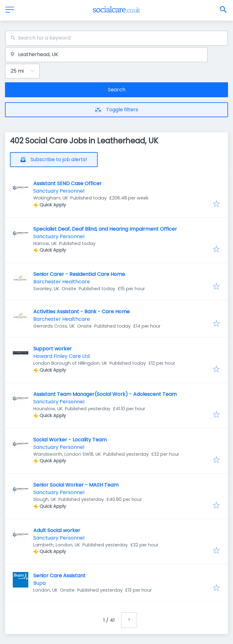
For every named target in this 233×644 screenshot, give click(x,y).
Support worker (53, 349)
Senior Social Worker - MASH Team (76, 485)
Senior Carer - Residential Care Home (79, 274)
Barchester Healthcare (62, 282)
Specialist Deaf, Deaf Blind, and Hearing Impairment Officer (105, 229)
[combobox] (116, 38)
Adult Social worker (57, 530)
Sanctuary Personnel (59, 191)
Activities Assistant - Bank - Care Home (82, 312)
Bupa (40, 583)
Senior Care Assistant (59, 576)
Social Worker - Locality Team (70, 440)
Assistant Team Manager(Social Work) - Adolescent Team (105, 394)
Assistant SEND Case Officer (68, 183)
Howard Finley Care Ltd (61, 356)
